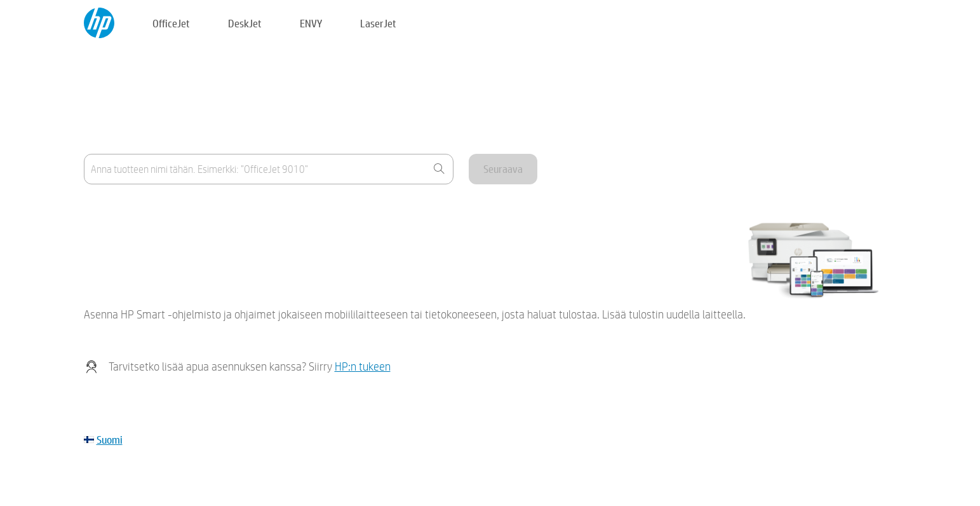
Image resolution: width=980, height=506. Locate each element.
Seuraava (503, 169)
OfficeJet (171, 23)
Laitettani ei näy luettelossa (139, 242)
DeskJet (245, 23)
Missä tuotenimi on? (124, 211)
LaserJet (378, 23)
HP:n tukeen (363, 366)
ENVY (311, 23)
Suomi (110, 440)
